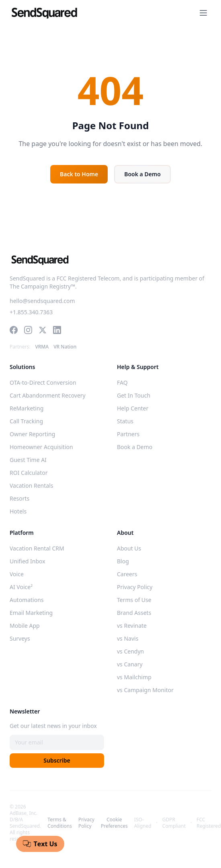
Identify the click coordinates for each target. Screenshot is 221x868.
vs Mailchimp (134, 677)
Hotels (18, 511)
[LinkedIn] (57, 330)
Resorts (19, 498)
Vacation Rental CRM (37, 548)
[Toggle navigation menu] (203, 13)
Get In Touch (134, 395)
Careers (127, 574)
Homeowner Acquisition (41, 447)
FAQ (122, 382)
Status (125, 421)
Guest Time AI (28, 460)
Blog (123, 561)
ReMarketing (27, 408)
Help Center (133, 408)
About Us (129, 548)
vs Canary (130, 664)
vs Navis (128, 638)
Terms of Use (134, 600)
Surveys (20, 638)
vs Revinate (132, 626)
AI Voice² (21, 587)
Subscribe (57, 760)
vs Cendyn (130, 651)
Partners (128, 434)
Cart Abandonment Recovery (48, 395)
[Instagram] (28, 330)
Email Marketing (31, 613)
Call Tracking (26, 421)
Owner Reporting (32, 434)
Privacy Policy (135, 587)
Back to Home (79, 174)
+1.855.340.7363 (31, 312)
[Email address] (57, 742)
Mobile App (25, 626)
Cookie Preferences (114, 823)
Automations (27, 600)
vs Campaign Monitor (145, 690)
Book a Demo (142, 174)
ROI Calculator (29, 473)
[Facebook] (14, 330)
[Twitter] (43, 330)
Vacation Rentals (31, 486)
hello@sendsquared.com (42, 301)
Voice (17, 574)
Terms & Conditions (60, 823)
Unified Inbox (28, 561)
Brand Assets (134, 613)
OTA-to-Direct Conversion (43, 382)
